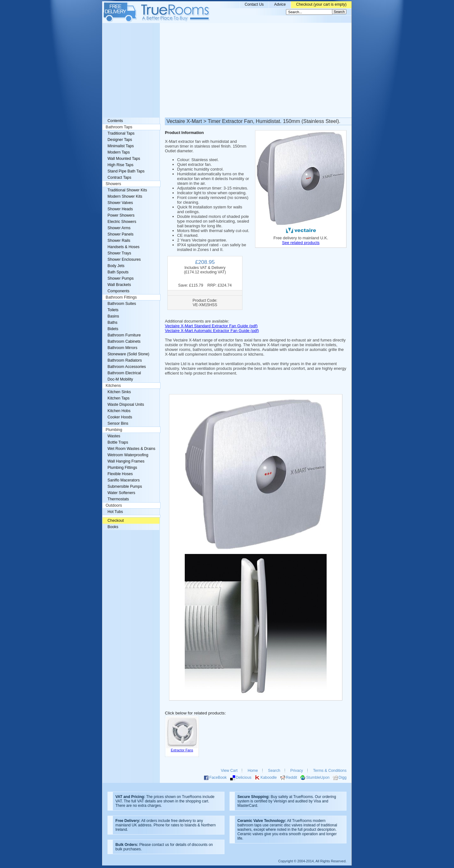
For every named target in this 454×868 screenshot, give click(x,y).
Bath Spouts (118, 272)
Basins (113, 316)
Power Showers (121, 215)
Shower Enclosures (124, 259)
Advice (280, 4)
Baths (112, 323)
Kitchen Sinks (119, 392)
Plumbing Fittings (122, 468)
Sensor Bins (118, 423)
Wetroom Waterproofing (128, 455)
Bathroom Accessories (127, 367)
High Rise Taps (120, 165)
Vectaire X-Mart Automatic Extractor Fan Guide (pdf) (212, 331)
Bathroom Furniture (124, 335)
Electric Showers (122, 222)
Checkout (116, 521)
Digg (343, 778)
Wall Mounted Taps (124, 159)
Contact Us (254, 4)
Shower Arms (119, 228)
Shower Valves (120, 203)
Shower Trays (119, 253)
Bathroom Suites (122, 304)
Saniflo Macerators (124, 480)
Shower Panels (120, 234)
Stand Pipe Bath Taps (126, 171)
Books (113, 527)
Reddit (291, 778)
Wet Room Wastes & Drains (131, 449)
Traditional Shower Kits (127, 190)
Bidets (113, 329)
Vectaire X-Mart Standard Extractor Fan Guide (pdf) (211, 326)
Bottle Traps (118, 442)
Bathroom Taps (119, 127)
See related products (301, 243)
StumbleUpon (318, 778)
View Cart (229, 771)
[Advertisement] (227, 70)
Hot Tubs (115, 512)
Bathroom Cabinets (124, 341)
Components (118, 291)
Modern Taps (119, 152)
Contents (115, 121)
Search (274, 771)
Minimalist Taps (121, 146)
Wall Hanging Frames (126, 461)
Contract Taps (119, 178)
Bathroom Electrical (124, 373)
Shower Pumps (121, 278)
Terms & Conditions (330, 771)
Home (253, 771)
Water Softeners (121, 493)
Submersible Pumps (125, 486)
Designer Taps (120, 140)
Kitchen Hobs (119, 411)
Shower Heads (120, 209)
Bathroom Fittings (121, 297)
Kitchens (113, 386)
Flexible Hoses (120, 474)
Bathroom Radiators (125, 360)
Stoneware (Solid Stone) (128, 354)
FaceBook (218, 778)
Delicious (244, 778)
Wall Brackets (119, 285)
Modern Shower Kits (125, 196)
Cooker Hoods (120, 417)
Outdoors (114, 505)
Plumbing (114, 430)
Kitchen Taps (119, 398)
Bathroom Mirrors (122, 348)
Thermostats (118, 499)
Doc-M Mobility (120, 379)
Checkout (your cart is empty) (321, 4)
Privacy (297, 771)
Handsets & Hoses (123, 247)
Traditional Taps (121, 133)
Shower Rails (119, 241)
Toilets (113, 310)
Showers (113, 184)
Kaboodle (269, 778)
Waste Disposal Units (126, 405)
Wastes (114, 436)
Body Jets (116, 266)
